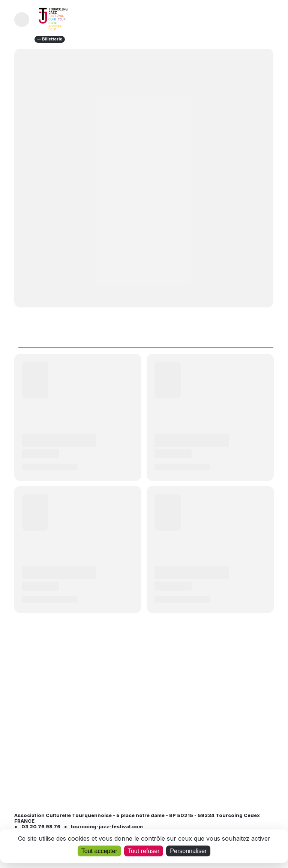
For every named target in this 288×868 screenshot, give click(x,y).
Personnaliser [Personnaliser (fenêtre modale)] (188, 851)
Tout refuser (144, 851)
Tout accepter (99, 851)
